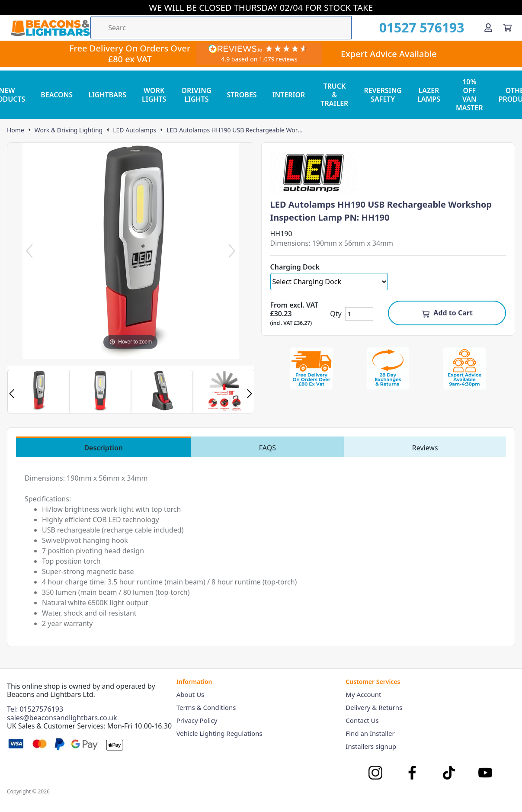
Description (103, 448)
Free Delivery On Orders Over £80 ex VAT (130, 54)
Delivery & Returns (374, 707)
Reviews (425, 448)
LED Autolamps (135, 130)
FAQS (267, 448)
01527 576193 (422, 28)
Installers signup (371, 746)
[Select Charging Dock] (329, 282)
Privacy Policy (197, 720)
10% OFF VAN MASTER (469, 95)
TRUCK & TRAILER (334, 95)
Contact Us (362, 720)
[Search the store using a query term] (221, 28)
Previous (12, 394)
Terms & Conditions (206, 707)
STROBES (242, 95)
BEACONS (57, 95)
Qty (336, 314)
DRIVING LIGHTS (196, 95)
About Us (191, 694)
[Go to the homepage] (50, 28)
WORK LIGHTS (154, 95)
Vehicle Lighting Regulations (219, 733)
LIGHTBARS (107, 95)
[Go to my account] (488, 28)
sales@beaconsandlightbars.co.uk (62, 718)
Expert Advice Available (389, 54)
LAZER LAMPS (429, 95)
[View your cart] (507, 28)
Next (250, 394)
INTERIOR (289, 95)
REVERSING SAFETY (383, 95)
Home (16, 130)
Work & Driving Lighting (69, 130)
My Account (363, 694)
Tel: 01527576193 (35, 709)
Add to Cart (447, 313)
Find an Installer (370, 733)
